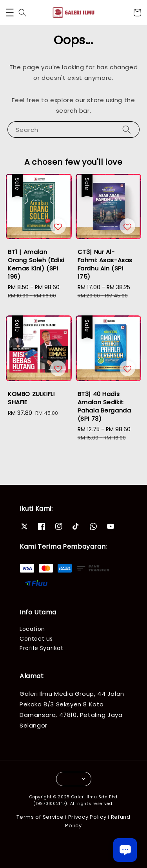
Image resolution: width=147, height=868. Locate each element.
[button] (10, 13)
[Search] (127, 129)
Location (32, 629)
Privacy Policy (87, 817)
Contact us (36, 639)
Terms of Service (40, 817)
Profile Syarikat (42, 648)
